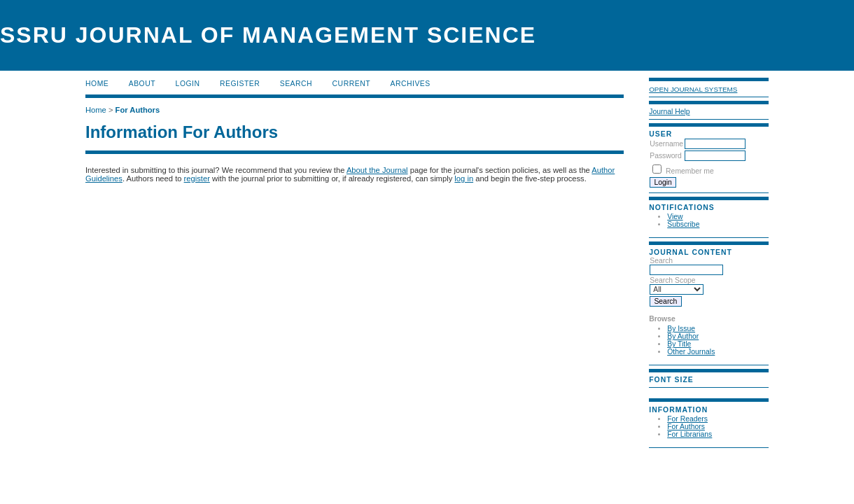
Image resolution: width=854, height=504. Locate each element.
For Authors (686, 427)
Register (240, 84)
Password (666, 156)
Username (666, 144)
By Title (679, 344)
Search (686, 265)
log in (464, 178)
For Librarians (689, 434)
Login (188, 84)
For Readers (687, 419)
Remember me (690, 171)
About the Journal (377, 170)
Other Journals (691, 352)
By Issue (681, 329)
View (675, 217)
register (197, 178)
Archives (410, 84)
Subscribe (683, 224)
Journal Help (669, 112)
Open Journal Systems (693, 89)
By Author (683, 336)
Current (351, 84)
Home (97, 84)
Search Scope (677, 285)
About (142, 84)
